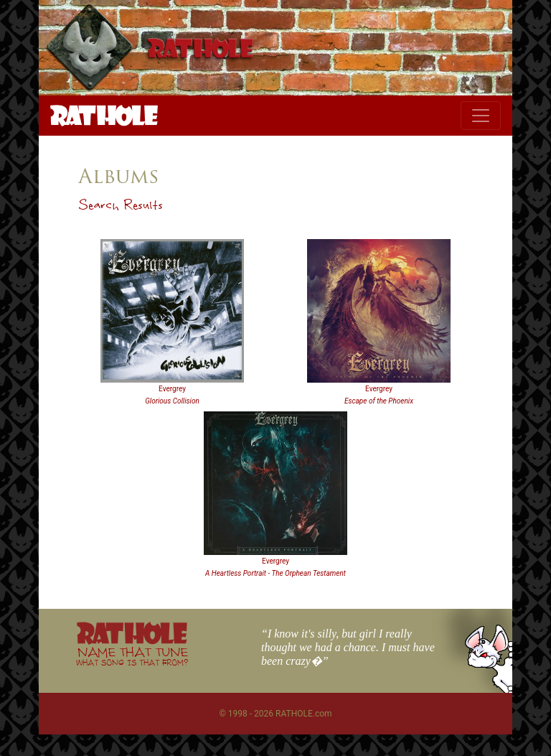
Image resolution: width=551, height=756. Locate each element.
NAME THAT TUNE (132, 656)
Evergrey (172, 389)
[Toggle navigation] (481, 116)
